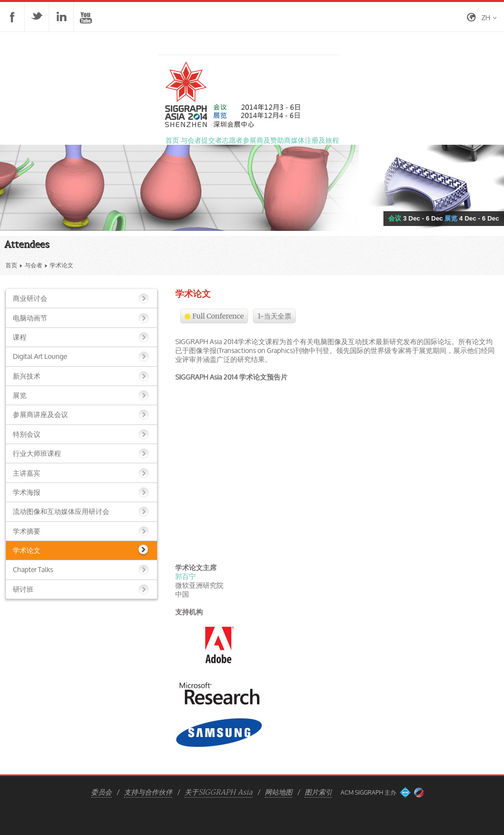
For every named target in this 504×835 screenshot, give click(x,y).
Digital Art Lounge (40, 356)
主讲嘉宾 (27, 473)
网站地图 (279, 793)
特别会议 (27, 434)
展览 (20, 395)
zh (486, 17)
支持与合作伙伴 (148, 793)
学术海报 (27, 492)
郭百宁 (186, 576)
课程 (20, 337)
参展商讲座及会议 (40, 414)
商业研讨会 (30, 298)
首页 (11, 265)
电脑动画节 (30, 318)
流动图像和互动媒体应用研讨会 (61, 511)
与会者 (33, 265)
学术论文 (27, 550)
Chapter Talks (33, 569)
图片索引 (318, 793)
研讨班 (23, 589)
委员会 (101, 793)
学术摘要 (27, 531)
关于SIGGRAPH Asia (219, 793)
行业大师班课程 (37, 453)
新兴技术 (27, 376)
